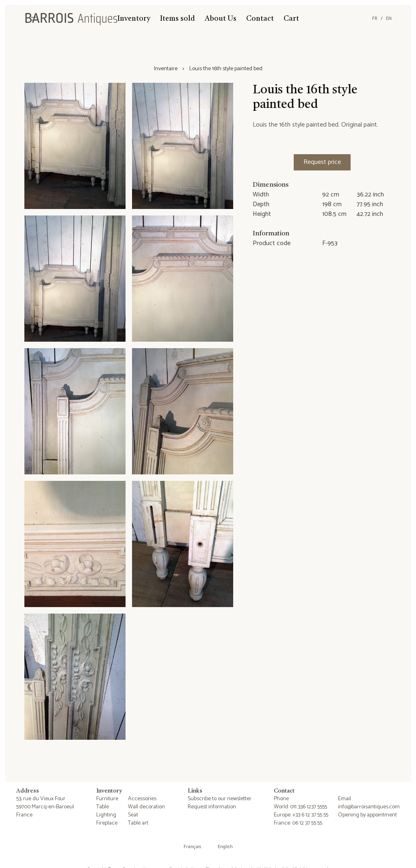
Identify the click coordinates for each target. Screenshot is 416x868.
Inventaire (166, 69)
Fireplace (107, 823)
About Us (221, 19)
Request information (212, 807)
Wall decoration (146, 807)
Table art (138, 823)
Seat (133, 815)
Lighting (106, 815)
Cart (291, 19)
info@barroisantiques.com (369, 807)
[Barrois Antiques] (71, 19)
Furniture (107, 799)
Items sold (178, 19)
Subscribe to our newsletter (220, 799)
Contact (260, 19)
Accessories (142, 799)
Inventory (134, 19)
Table (103, 807)
